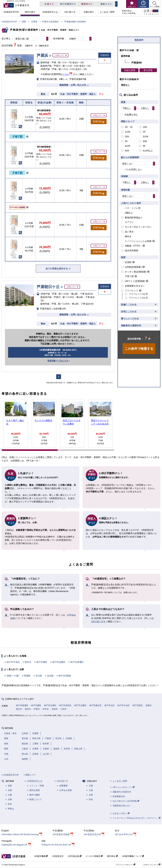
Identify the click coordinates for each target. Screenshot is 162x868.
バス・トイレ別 (133, 208)
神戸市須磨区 (59, 662)
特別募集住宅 (119, 796)
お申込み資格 (66, 790)
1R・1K (129, 127)
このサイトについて (151, 865)
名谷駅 (50, 676)
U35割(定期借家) (133, 267)
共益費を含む (131, 115)
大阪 (10, 795)
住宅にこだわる (129, 312)
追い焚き (129, 232)
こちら (66, 74)
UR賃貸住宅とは (35, 781)
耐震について (36, 799)
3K (126, 141)
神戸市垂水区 (95, 705)
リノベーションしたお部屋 (138, 241)
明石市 (19, 709)
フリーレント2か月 (138, 298)
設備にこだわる (129, 305)
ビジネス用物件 (94, 856)
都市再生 (112, 856)
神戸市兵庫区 (50, 705)
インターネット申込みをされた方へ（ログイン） (137, 818)
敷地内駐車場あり (134, 218)
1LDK (128, 132)
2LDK (146, 137)
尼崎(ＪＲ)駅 (13, 676)
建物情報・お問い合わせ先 (73, 85)
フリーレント (132, 291)
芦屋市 (37, 709)
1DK (145, 127)
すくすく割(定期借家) (136, 272)
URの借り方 (97, 621)
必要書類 (64, 786)
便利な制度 (35, 790)
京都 (10, 790)
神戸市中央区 (13, 662)
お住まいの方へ (121, 813)
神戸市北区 (110, 705)
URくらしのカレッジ (123, 787)
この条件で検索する (139, 349)
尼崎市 (149, 705)
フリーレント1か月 (138, 294)
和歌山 (11, 809)
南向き (128, 236)
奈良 (10, 804)
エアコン (129, 222)
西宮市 (28, 662)
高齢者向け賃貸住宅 (131, 325)
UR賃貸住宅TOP (9, 22)
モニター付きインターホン (138, 227)
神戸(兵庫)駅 (65, 676)
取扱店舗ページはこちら (58, 361)
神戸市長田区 (65, 705)
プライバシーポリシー (125, 865)
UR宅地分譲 (75, 856)
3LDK (128, 146)
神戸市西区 (138, 705)
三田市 (63, 709)
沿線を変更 (130, 70)
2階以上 (129, 213)
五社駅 (39, 676)
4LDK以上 (148, 151)
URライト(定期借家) (135, 281)
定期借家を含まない (135, 286)
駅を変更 (148, 70)
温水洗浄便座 (132, 250)
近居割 (128, 262)
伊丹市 (46, 709)
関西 (24, 22)
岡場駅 (27, 676)
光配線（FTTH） (133, 246)
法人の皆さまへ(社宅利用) (126, 801)
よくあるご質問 (120, 781)
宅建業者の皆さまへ (122, 806)
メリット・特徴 (37, 786)
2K (144, 132)
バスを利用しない (133, 169)
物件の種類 (35, 795)
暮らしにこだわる (130, 319)
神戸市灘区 (42, 662)
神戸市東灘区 (77, 662)
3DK (145, 141)
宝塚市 (55, 709)
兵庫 (10, 799)
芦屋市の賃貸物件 (51, 22)
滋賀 (10, 786)
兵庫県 (34, 22)
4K (144, 146)
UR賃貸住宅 (58, 856)
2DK (127, 137)
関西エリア (31, 775)
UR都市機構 (41, 856)
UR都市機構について (133, 856)
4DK (127, 151)
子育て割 (129, 276)
